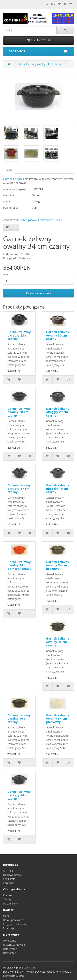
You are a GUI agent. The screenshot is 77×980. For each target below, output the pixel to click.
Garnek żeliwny (13, 179)
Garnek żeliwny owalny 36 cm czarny (58, 642)
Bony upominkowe (14, 920)
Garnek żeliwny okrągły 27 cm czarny (58, 412)
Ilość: (6, 275)
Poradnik (8, 883)
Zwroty (7, 899)
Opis (9, 170)
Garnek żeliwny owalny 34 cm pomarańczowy (19, 565)
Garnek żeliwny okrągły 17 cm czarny (19, 488)
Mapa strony (10, 904)
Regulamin (9, 879)
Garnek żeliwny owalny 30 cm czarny (58, 335)
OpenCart (29, 968)
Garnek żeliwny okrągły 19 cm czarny (58, 488)
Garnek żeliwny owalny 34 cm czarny (40, 64)
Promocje (9, 928)
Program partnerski (14, 924)
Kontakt (7, 895)
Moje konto (10, 941)
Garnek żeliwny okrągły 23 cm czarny (19, 335)
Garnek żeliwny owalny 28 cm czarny (19, 412)
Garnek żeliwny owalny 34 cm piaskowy (58, 718)
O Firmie (8, 871)
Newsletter (9, 953)
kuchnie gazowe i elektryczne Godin (40, 220)
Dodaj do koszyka (39, 293)
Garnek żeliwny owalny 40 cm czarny (19, 718)
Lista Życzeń (10, 949)
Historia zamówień (14, 945)
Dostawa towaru (13, 875)
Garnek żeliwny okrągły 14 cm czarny (19, 795)
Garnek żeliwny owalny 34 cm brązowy (58, 565)
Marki (6, 916)
